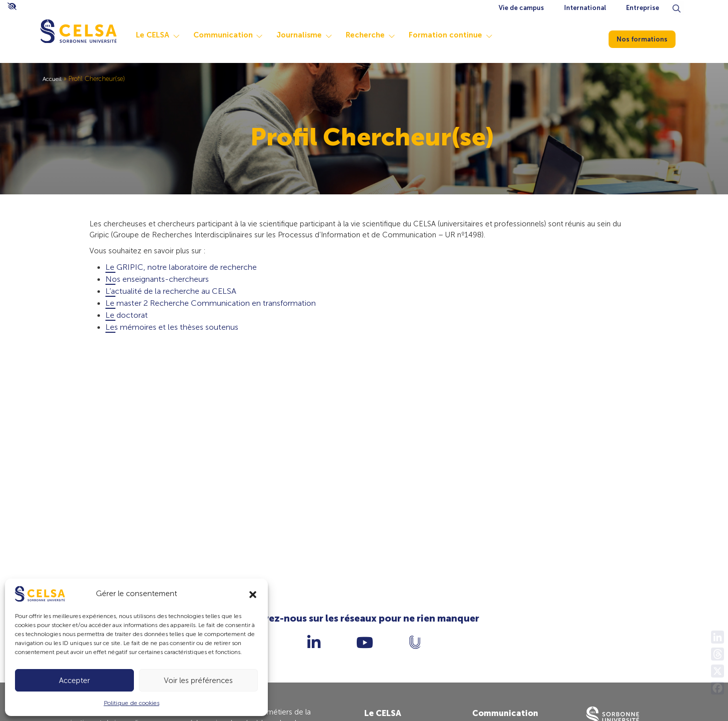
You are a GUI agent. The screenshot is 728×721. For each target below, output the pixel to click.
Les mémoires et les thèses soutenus (172, 330)
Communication (243, 35)
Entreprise (643, 8)
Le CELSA (173, 35)
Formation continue (465, 35)
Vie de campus (521, 8)
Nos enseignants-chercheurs (157, 282)
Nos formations (648, 38)
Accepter (74, 681)
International (585, 8)
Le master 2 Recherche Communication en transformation (211, 306)
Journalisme (319, 35)
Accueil (53, 79)
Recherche (385, 35)
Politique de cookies (132, 703)
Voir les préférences (198, 681)
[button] (253, 594)
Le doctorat (127, 318)
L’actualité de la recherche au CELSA (171, 294)
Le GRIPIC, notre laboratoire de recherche (181, 270)
